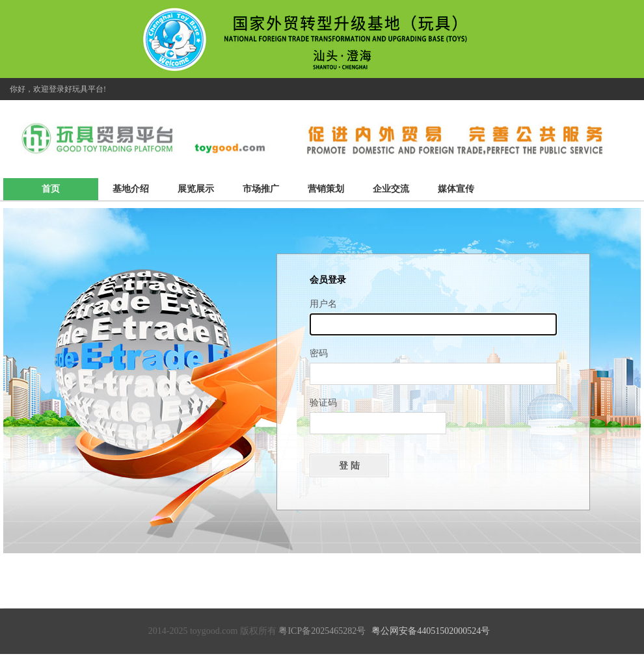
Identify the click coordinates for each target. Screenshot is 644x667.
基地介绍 (131, 189)
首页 (51, 189)
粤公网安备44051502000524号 (431, 631)
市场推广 (261, 189)
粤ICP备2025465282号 (322, 631)
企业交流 (391, 189)
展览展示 (196, 189)
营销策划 (326, 189)
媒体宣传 (456, 189)
